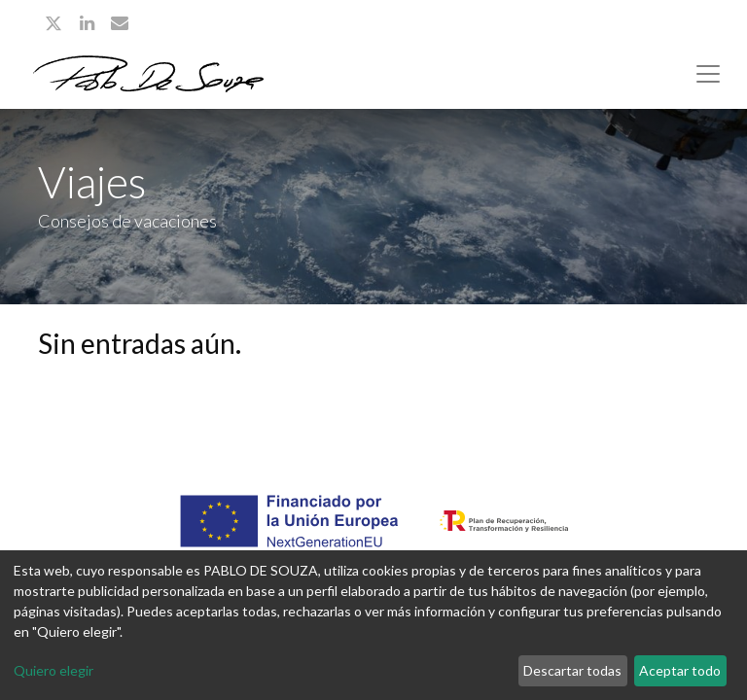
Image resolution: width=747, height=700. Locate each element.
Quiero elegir (53, 670)
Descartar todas (572, 670)
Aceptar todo (680, 670)
